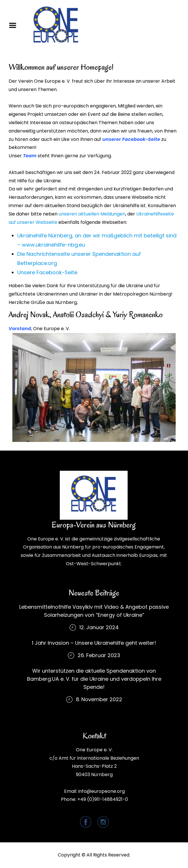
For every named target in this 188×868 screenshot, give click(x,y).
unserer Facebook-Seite (131, 139)
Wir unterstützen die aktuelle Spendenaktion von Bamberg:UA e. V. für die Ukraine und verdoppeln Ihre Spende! (94, 679)
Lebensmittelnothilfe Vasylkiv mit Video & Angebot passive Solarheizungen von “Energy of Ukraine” (94, 611)
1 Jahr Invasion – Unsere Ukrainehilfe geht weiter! (94, 643)
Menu (15, 25)
